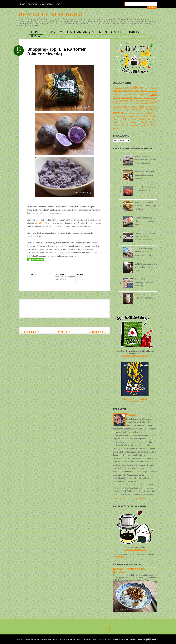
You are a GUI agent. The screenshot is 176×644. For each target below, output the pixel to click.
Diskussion (118, 94)
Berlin (137, 91)
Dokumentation (131, 94)
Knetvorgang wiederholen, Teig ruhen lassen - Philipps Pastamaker (146, 236)
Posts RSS (33, 4)
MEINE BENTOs (111, 32)
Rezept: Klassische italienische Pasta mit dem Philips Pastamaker (146, 160)
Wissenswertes (120, 122)
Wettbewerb (152, 119)
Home (23, 4)
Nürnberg (136, 107)
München (144, 103)
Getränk (154, 98)
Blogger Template (119, 639)
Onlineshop (148, 107)
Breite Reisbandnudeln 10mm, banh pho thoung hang (145, 221)
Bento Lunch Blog (51, 14)
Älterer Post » (98, 332)
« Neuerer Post (30, 332)
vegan (57, 279)
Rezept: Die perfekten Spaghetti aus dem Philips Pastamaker (145, 206)
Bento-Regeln (128, 91)
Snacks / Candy (142, 113)
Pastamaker (118, 109)
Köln (149, 101)
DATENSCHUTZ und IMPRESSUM (83, 639)
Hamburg (117, 101)
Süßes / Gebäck (149, 116)
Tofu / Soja (120, 119)
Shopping (71, 277)
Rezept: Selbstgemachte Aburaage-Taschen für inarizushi (145, 282)
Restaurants (151, 109)
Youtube (134, 122)
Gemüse (63, 277)
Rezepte (118, 113)
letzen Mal (39, 223)
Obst (142, 107)
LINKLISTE (135, 32)
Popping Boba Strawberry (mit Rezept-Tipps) (145, 189)
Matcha (117, 103)
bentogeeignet (133, 125)
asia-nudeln (119, 125)
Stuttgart (137, 116)
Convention (152, 91)
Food (57, 277)
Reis (142, 109)
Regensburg (135, 110)
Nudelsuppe (126, 107)
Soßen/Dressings (127, 116)
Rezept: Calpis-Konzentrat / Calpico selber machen (146, 296)
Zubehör (144, 122)
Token (132, 415)
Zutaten (63, 279)
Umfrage (133, 119)
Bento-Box (118, 91)
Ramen (126, 109)
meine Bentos (150, 125)
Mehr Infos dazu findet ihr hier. (135, 356)
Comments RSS (47, 4)
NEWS (51, 32)
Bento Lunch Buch (150, 88)
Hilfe (123, 101)
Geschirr (146, 98)
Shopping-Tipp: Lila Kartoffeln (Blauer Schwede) (57, 52)
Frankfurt (117, 98)
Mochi (136, 104)
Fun (123, 97)
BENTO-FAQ (128, 88)
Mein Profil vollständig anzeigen (130, 498)
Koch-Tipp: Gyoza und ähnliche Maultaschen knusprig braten (144, 175)
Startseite (65, 332)
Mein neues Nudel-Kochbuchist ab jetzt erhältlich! (135, 400)
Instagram (120, 557)
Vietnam (142, 119)
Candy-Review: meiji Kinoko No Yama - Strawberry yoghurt (144, 252)
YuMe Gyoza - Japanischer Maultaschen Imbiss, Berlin (146, 267)
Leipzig (154, 101)
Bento (138, 88)
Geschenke (137, 98)
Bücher (143, 91)
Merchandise (127, 104)
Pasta (155, 107)
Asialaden (117, 88)
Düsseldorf (143, 94)
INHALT (37, 35)
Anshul (133, 639)
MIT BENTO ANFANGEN (77, 32)
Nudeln (117, 106)
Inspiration (130, 101)
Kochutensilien (141, 101)
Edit (58, 4)
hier (76, 210)
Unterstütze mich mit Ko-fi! (135, 550)
